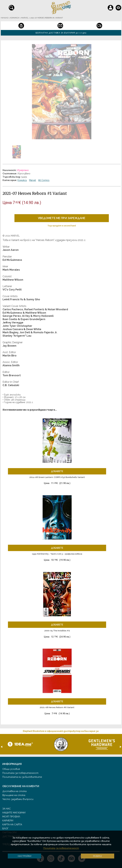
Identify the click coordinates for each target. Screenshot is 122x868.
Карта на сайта (12, 825)
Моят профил (11, 817)
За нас (7, 809)
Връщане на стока (14, 795)
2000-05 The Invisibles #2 (57, 631)
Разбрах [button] (98, 856)
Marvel (32, 180)
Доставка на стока (14, 791)
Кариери (8, 821)
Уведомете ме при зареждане (62, 218)
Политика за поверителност (20, 773)
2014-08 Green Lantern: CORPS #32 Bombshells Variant (57, 477)
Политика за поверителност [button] (61, 848)
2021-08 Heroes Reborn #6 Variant (57, 707)
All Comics (44, 180)
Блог (5, 829)
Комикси (22, 180)
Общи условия (11, 769)
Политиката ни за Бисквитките (22, 777)
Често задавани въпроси (18, 799)
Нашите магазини (14, 813)
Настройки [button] (25, 856)
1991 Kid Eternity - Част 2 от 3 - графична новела (57, 554)
